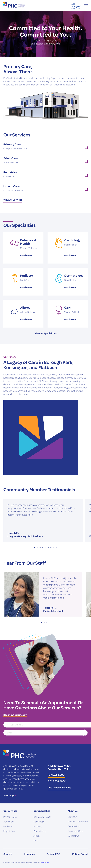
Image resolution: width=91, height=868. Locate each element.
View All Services (13, 200)
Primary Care (10, 817)
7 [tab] (51, 548)
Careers (8, 854)
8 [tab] (54, 548)
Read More (26, 255)
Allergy (37, 836)
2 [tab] (37, 548)
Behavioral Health (42, 817)
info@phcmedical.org (59, 787)
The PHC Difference (78, 821)
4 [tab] (43, 548)
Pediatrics (8, 826)
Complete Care (75, 831)
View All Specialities (46, 333)
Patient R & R (53, 854)
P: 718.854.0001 (57, 775)
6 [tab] (48, 548)
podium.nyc (45, 862)
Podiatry (38, 826)
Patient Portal (80, 854)
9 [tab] (56, 548)
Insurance (29, 854)
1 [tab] (35, 548)
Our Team (72, 817)
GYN (36, 840)
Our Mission (74, 826)
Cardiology (39, 821)
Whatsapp (9, 795)
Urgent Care (9, 831)
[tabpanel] (43, 520)
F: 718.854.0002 (57, 781)
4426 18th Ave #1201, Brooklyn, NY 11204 (59, 767)
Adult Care (9, 821)
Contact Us (73, 836)
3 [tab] (40, 548)
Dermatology (40, 831)
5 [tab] (45, 548)
